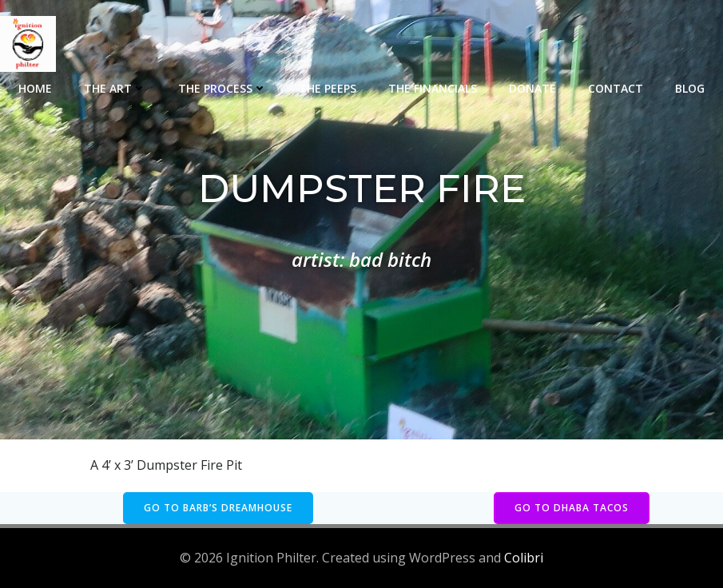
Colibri (524, 558)
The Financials (433, 88)
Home (35, 88)
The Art (115, 88)
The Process (222, 88)
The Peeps (328, 88)
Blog (690, 88)
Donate (532, 88)
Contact (616, 88)
